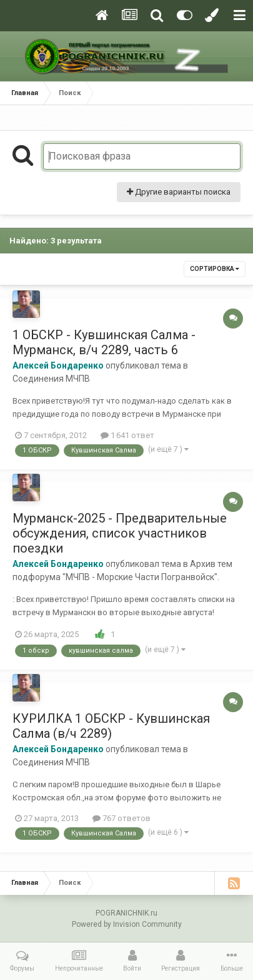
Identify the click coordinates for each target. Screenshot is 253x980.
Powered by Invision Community (127, 924)
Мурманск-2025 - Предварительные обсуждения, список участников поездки (120, 533)
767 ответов (122, 818)
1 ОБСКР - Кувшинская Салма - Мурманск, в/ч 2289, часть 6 (104, 342)
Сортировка (215, 269)
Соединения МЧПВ (51, 379)
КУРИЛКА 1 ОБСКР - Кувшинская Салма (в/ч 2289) (111, 726)
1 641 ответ (127, 435)
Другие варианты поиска (179, 192)
